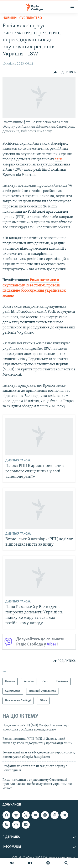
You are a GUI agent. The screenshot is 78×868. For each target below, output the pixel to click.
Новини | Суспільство (22, 18)
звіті (59, 159)
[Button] (65, 72)
